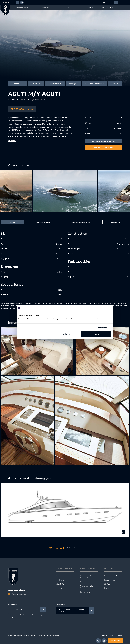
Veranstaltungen (63, 576)
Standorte (60, 584)
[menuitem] (111, 2)
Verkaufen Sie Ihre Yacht (87, 587)
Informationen (18, 84)
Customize (65, 334)
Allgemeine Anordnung (94, 84)
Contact (115, 84)
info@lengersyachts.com (19, 594)
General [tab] (12, 222)
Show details (103, 327)
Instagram (104, 636)
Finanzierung (85, 592)
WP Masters (33, 636)
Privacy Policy (57, 636)
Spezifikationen (55, 84)
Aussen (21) (36, 84)
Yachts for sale (108, 7)
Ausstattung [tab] (116, 222)
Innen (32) (73, 84)
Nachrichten (61, 580)
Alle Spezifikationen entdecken (104, 141)
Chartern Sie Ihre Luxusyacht (87, 577)
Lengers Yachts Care (112, 576)
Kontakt (59, 588)
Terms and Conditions (45, 636)
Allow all (96, 334)
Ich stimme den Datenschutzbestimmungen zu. (28, 616)
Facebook (119, 636)
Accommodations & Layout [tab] (80, 222)
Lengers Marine (110, 580)
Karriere (107, 588)
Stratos (107, 584)
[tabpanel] (65, 264)
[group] (65, 191)
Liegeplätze (85, 582)
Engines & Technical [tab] (42, 222)
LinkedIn (112, 636)
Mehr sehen (13, 143)
